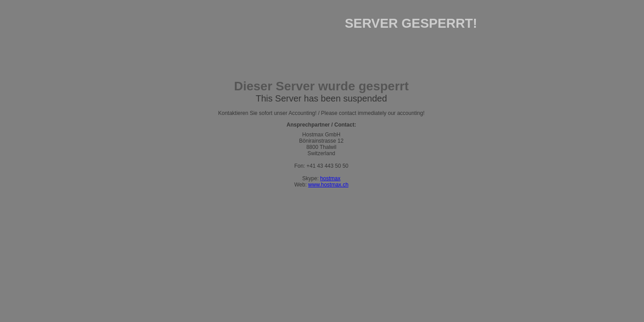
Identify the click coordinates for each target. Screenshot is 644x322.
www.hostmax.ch (328, 185)
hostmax (330, 178)
